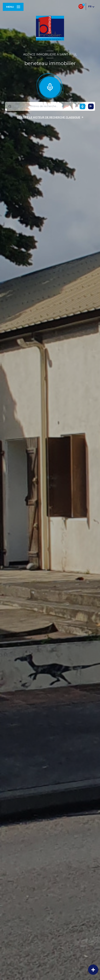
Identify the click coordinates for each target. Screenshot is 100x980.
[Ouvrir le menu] (13, 7)
